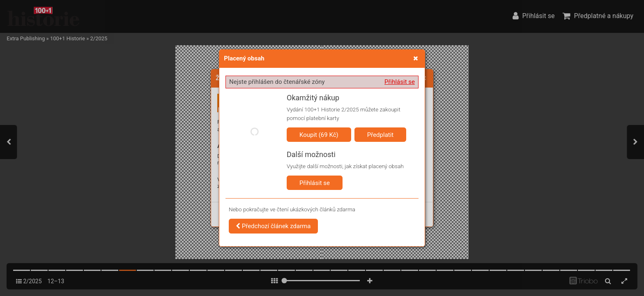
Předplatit (381, 135)
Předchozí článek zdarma (273, 226)
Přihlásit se (400, 82)
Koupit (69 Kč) (319, 135)
